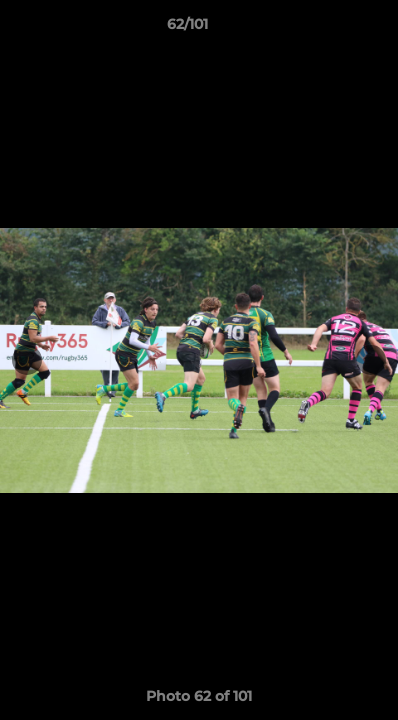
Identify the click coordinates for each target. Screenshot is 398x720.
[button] (326, 29)
